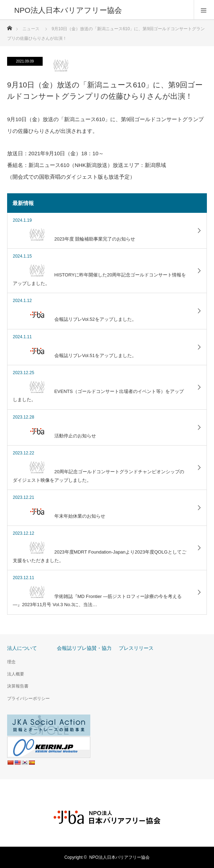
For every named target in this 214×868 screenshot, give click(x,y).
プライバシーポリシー (28, 699)
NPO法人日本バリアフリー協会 (119, 857)
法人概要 (16, 674)
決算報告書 (18, 686)
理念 (11, 662)
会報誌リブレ (72, 648)
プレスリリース (136, 648)
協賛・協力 (99, 648)
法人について (22, 648)
